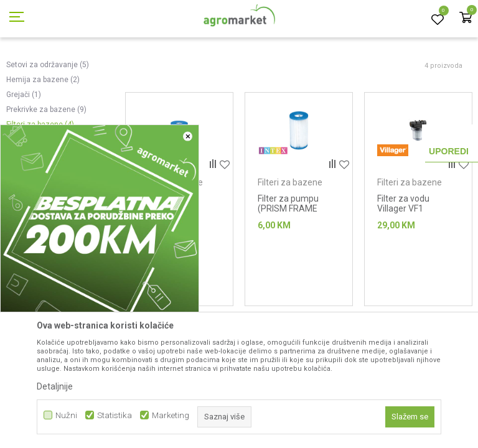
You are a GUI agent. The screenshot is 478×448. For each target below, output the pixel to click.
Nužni (66, 415)
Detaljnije (55, 386)
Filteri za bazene (290, 238)
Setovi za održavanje (48, 121)
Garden (110, 70)
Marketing (171, 415)
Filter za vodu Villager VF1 (403, 259)
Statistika (115, 415)
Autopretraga (341, 91)
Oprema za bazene (229, 70)
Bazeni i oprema (159, 70)
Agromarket (26, 70)
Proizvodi (72, 70)
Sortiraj (396, 91)
